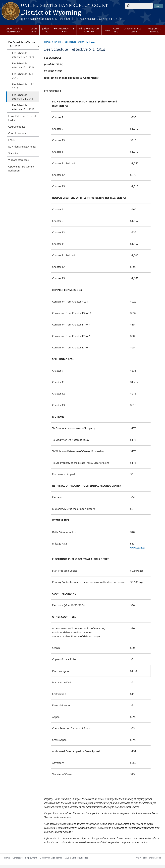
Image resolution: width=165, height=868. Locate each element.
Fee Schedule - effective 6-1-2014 (23, 97)
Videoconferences (18, 160)
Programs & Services (154, 30)
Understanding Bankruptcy (14, 30)
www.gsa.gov (138, 548)
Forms (106, 30)
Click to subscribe (80, 858)
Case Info (116, 30)
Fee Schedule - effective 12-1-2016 (23, 65)
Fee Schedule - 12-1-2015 (24, 86)
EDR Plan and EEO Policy (22, 147)
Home (47, 42)
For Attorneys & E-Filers (64, 30)
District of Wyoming (51, 13)
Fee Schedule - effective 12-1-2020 (23, 55)
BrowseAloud (155, 858)
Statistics (13, 153)
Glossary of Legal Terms (51, 858)
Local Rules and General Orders (22, 118)
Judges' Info (46, 30)
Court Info (34, 30)
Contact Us (18, 858)
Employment (31, 858)
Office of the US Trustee (133, 30)
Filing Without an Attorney (89, 30)
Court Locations (17, 133)
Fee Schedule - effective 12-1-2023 (80, 42)
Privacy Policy (141, 858)
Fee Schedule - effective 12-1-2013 (23, 107)
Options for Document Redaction (21, 168)
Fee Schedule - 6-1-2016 (23, 76)
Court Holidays (17, 127)
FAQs (11, 140)
